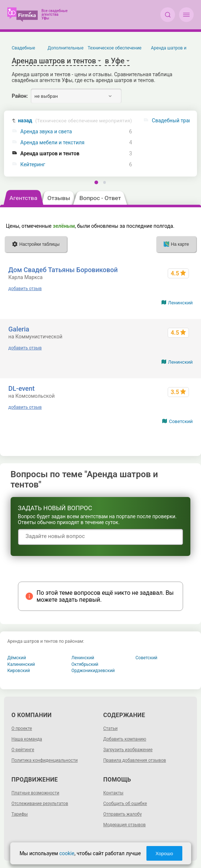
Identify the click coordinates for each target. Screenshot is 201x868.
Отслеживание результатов (40, 804)
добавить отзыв (25, 289)
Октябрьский (85, 664)
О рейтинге (23, 750)
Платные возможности (35, 793)
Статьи (110, 728)
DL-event (22, 388)
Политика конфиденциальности (44, 760)
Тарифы (20, 814)
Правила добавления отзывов (135, 760)
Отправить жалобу (122, 814)
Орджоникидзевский (93, 671)
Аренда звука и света (46, 132)
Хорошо (164, 854)
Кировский (19, 671)
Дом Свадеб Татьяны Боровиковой (63, 270)
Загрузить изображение (128, 750)
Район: (20, 96)
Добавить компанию (125, 739)
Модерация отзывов (124, 825)
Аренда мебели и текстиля (53, 143)
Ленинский (180, 303)
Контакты (113, 793)
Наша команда (27, 739)
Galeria (19, 329)
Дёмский (17, 658)
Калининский (21, 664)
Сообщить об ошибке (125, 804)
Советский (181, 421)
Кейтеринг (33, 165)
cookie (67, 853)
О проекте (22, 728)
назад (75, 121)
